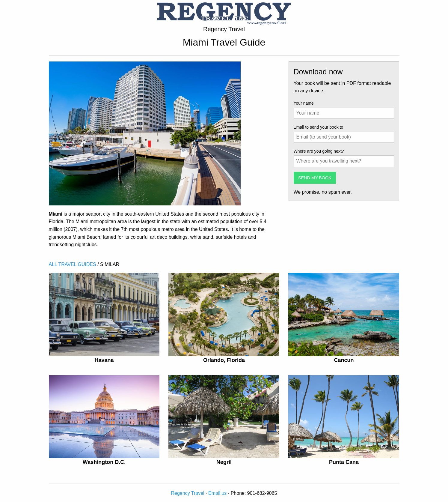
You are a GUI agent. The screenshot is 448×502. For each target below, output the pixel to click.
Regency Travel (187, 493)
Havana (104, 360)
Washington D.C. (104, 462)
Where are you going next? (319, 151)
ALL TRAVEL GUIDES (73, 264)
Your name (304, 103)
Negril (224, 462)
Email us (217, 493)
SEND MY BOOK (315, 178)
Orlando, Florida (224, 360)
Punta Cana (344, 462)
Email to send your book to (319, 127)
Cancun (344, 360)
